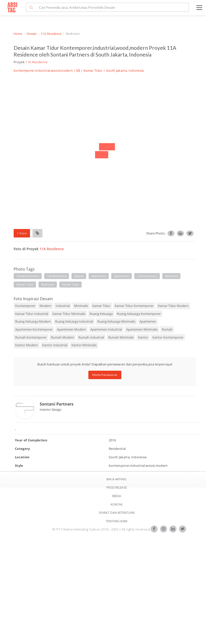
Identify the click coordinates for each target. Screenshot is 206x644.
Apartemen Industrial (106, 329)
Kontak (117, 504)
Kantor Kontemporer (168, 337)
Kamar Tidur (93, 70)
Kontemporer (25, 306)
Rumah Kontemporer (31, 337)
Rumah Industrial (91, 337)
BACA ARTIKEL (117, 479)
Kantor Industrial (55, 345)
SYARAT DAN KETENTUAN (117, 513)
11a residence (57, 276)
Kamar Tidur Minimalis (69, 314)
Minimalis (81, 306)
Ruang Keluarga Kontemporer (139, 314)
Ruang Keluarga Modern (33, 321)
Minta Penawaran (105, 375)
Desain (32, 34)
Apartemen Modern (71, 329)
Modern (45, 306)
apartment (99, 276)
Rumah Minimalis (121, 337)
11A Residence (51, 34)
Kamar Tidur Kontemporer (134, 306)
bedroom (172, 276)
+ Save (22, 233)
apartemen (122, 276)
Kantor (143, 337)
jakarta (79, 276)
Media (117, 496)
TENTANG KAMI (117, 521)
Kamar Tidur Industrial (32, 314)
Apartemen (148, 321)
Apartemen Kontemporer (34, 329)
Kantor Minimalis (84, 345)
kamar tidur (25, 284)
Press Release (117, 488)
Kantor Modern (27, 345)
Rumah (167, 329)
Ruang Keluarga (101, 314)
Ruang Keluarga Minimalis (116, 321)
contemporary (147, 276)
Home (18, 34)
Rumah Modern (63, 337)
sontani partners (28, 276)
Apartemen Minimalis (142, 329)
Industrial (63, 306)
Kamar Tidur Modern (173, 306)
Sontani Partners (57, 404)
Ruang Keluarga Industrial (74, 321)
